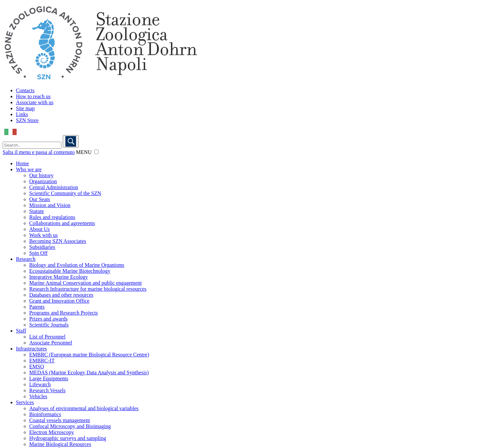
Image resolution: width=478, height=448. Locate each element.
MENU (84, 152)
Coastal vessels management (60, 420)
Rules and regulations (52, 217)
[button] (96, 152)
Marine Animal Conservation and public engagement (85, 283)
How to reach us (33, 96)
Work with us (43, 235)
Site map (25, 108)
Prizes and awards (48, 319)
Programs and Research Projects (64, 313)
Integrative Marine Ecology (59, 277)
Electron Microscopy (52, 432)
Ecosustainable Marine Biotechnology (70, 271)
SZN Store (27, 120)
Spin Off (38, 253)
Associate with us (35, 102)
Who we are (29, 169)
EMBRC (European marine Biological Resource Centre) (89, 355)
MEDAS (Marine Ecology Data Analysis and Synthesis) (89, 373)
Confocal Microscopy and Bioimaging (70, 426)
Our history (41, 175)
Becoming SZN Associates (58, 241)
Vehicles (38, 396)
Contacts (25, 90)
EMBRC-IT (42, 361)
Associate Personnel (51, 343)
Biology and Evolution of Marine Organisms (77, 265)
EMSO (37, 367)
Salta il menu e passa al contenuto (39, 152)
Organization (43, 181)
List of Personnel (47, 337)
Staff (21, 331)
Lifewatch (40, 384)
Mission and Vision (50, 205)
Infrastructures (31, 349)
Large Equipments (49, 378)
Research (26, 259)
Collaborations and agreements (62, 223)
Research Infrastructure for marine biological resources (88, 289)
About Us (40, 229)
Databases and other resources (61, 295)
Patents (37, 307)
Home (22, 163)
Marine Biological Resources (60, 444)
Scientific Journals (49, 325)
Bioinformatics (45, 414)
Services (25, 402)
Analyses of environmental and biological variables (84, 408)
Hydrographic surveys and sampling (68, 438)
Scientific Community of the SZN (65, 193)
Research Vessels (47, 390)
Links (22, 114)
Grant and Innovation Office (59, 301)
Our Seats (40, 199)
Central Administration (54, 187)
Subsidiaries (42, 247)
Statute (37, 211)
